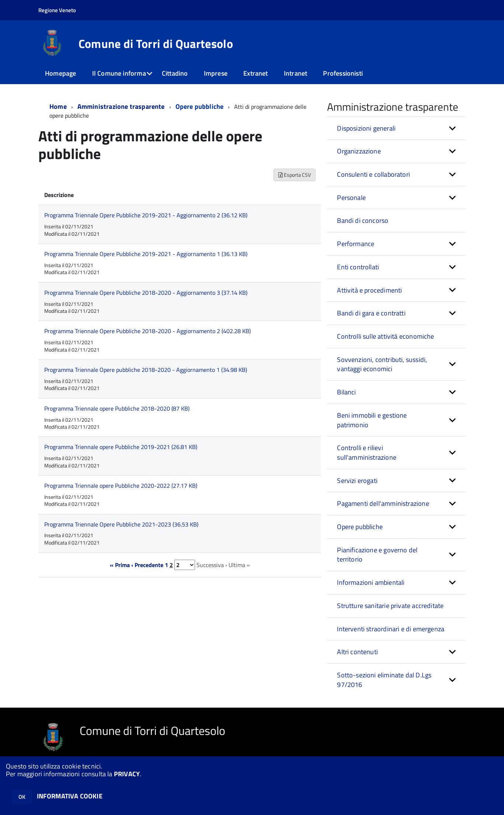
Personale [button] (351, 198)
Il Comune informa (119, 73)
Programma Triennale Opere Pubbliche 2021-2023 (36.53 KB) (121, 524)
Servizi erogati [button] (357, 481)
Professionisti (343, 73)
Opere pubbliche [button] (360, 527)
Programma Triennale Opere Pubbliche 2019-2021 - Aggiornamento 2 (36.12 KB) (146, 215)
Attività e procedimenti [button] (369, 290)
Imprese (216, 73)
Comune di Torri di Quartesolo (156, 44)
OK (22, 797)
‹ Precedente (147, 565)
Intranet (296, 73)
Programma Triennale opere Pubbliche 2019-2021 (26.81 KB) (121, 447)
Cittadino (175, 73)
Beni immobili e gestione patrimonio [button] (372, 420)
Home (58, 106)
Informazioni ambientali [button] (371, 582)
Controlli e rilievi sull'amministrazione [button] (367, 453)
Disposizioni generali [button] (366, 128)
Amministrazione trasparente (121, 106)
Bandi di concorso (363, 220)
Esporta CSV (295, 175)
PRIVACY (127, 774)
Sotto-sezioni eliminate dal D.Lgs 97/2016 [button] (384, 680)
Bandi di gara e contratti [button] (371, 313)
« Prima (120, 565)
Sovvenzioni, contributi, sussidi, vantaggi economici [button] (382, 364)
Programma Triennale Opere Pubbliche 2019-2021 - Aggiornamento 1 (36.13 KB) (146, 254)
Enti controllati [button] (358, 267)
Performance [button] (356, 244)
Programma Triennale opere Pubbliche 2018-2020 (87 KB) (117, 408)
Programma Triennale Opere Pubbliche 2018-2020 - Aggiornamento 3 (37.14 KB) (146, 293)
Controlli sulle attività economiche (385, 336)
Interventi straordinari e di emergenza (391, 629)
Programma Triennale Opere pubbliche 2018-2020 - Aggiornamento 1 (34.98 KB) (146, 370)
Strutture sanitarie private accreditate (390, 606)
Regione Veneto (57, 10)
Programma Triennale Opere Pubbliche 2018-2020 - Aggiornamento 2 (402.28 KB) (147, 331)
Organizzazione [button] (359, 151)
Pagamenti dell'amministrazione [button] (383, 503)
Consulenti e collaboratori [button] (373, 174)
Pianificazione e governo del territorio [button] (377, 555)
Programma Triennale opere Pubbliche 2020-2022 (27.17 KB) (121, 486)
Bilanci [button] (346, 392)
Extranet (256, 73)
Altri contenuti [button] (357, 652)
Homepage (60, 73)
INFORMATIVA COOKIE (70, 796)
